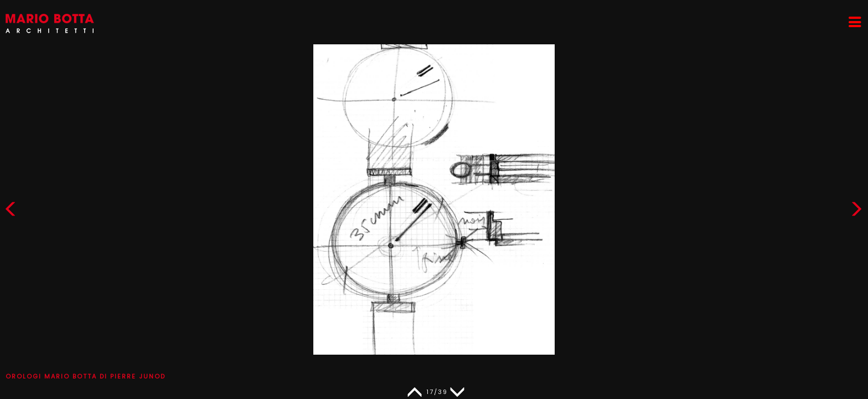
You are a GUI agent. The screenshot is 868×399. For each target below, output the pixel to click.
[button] (856, 211)
